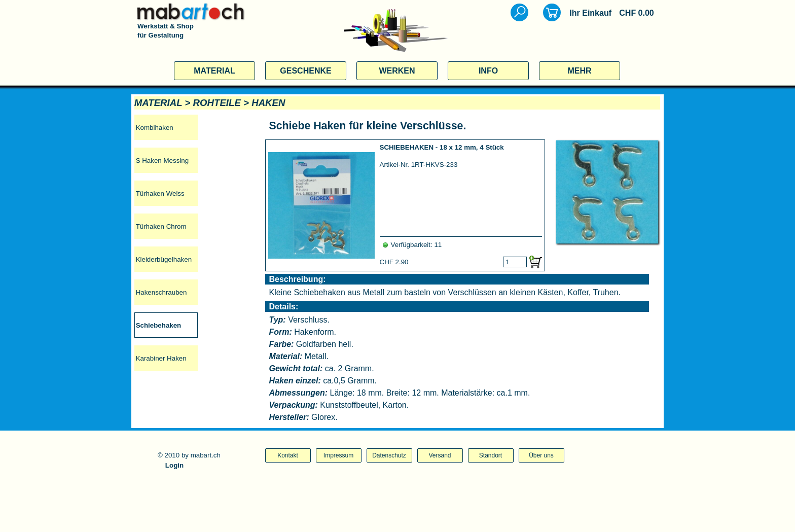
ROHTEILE (217, 103)
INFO (488, 71)
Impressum (338, 455)
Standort (491, 455)
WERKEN (397, 71)
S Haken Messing (162, 161)
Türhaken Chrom (161, 226)
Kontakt (288, 455)
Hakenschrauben (161, 292)
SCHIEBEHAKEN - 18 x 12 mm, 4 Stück (442, 147)
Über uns (541, 455)
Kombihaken (155, 128)
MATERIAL (214, 71)
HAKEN (268, 103)
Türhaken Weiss (160, 193)
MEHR (579, 71)
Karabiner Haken (161, 358)
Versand (440, 455)
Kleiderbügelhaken (164, 259)
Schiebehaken (159, 325)
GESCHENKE (305, 71)
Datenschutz (389, 455)
